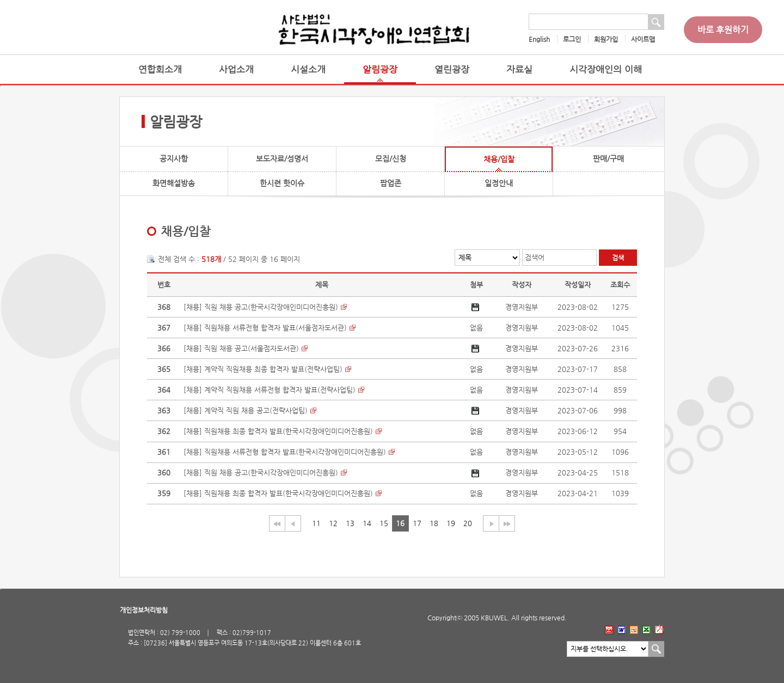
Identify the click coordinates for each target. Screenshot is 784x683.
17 (417, 523)
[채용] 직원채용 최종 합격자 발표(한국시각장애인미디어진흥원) (278, 431)
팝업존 (391, 183)
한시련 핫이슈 (282, 183)
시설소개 (308, 69)
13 (350, 523)
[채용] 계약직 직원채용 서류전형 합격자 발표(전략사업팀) (269, 390)
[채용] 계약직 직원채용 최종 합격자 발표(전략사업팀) (263, 369)
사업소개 (236, 69)
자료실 (519, 69)
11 (316, 523)
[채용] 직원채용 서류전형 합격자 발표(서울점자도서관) (265, 328)
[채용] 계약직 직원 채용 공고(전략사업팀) (246, 410)
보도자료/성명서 (282, 158)
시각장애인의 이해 (606, 69)
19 (451, 523)
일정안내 (499, 183)
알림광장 (380, 69)
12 (333, 523)
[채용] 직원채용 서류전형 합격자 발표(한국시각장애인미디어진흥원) (285, 452)
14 (367, 523)
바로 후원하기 (723, 30)
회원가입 (606, 39)
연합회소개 (160, 69)
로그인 (572, 39)
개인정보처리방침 (144, 610)
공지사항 (174, 158)
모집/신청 (391, 158)
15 (384, 523)
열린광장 (452, 69)
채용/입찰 (499, 159)
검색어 (535, 257)
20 (468, 523)
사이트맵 (643, 39)
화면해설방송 (174, 183)
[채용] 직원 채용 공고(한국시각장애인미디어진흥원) (261, 307)
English (539, 39)
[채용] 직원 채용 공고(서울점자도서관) (241, 348)
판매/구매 (608, 158)
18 (434, 523)
